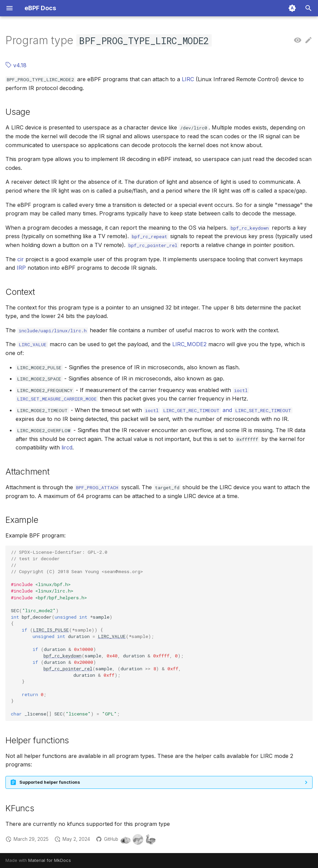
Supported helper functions (50, 782)
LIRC (188, 79)
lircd (67, 447)
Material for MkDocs (50, 860)
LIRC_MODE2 (189, 344)
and (227, 410)
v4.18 (16, 65)
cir (21, 259)
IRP (21, 268)
